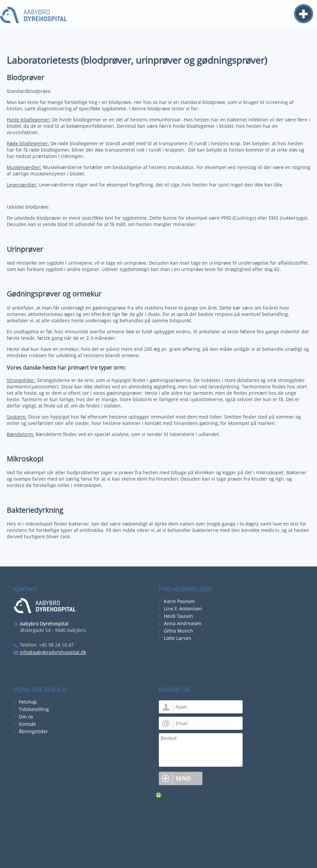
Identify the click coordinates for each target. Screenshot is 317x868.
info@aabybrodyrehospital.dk (53, 652)
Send (183, 778)
